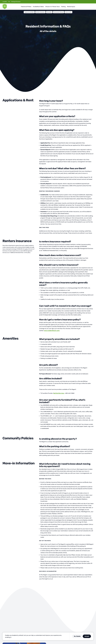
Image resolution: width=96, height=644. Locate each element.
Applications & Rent (29, 12)
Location (5, 2)
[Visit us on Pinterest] (89, 2)
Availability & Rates (38, 7)
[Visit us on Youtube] (93, 2)
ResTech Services (59, 393)
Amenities (49, 12)
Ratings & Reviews (16, 2)
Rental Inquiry (71, 7)
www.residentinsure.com (52, 331)
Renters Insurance (40, 12)
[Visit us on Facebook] (83, 2)
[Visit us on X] (85, 2)
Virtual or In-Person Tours (52, 7)
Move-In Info (68, 12)
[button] (93, 7)
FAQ (9, 2)
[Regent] (5, 7)
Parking (63, 7)
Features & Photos (26, 7)
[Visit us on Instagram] (87, 2)
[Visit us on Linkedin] (91, 2)
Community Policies (58, 12)
